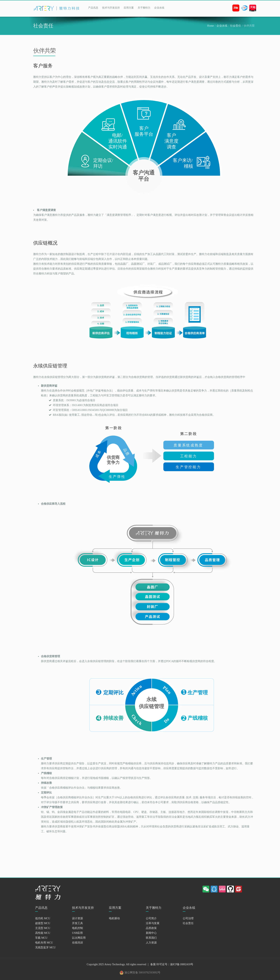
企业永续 (159, 8)
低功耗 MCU (43, 918)
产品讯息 (93, 8)
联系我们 (151, 938)
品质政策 (151, 928)
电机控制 (77, 928)
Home (210, 26)
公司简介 (151, 918)
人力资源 (151, 943)
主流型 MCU (43, 928)
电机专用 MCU (44, 943)
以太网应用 (79, 938)
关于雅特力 (144, 8)
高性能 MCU (43, 933)
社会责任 (236, 26)
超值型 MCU (43, 923)
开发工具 (77, 923)
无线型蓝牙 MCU (45, 947)
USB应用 (77, 933)
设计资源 (77, 918)
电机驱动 (114, 918)
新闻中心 (151, 933)
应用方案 (129, 8)
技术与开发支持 (111, 8)
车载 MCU (41, 938)
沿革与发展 (153, 923)
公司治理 (188, 918)
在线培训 (77, 943)
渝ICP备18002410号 (182, 964)
